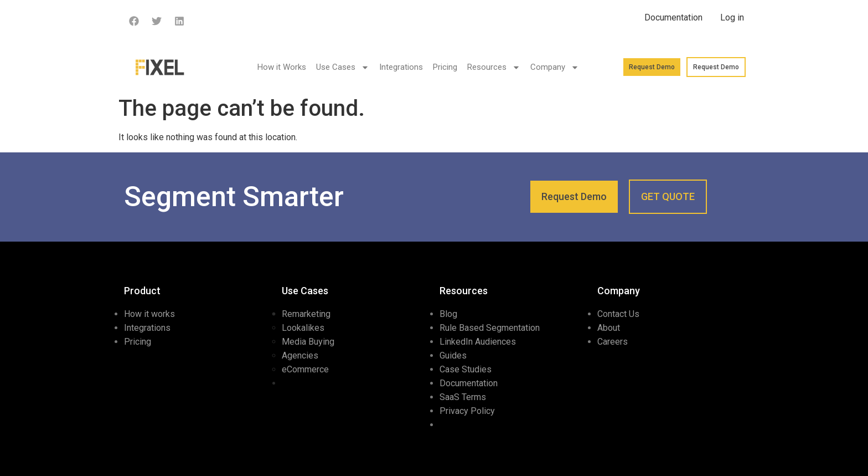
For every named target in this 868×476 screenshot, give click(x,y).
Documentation (673, 17)
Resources (494, 67)
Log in (732, 17)
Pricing (445, 67)
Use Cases (343, 67)
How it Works (282, 67)
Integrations (401, 67)
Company (555, 67)
